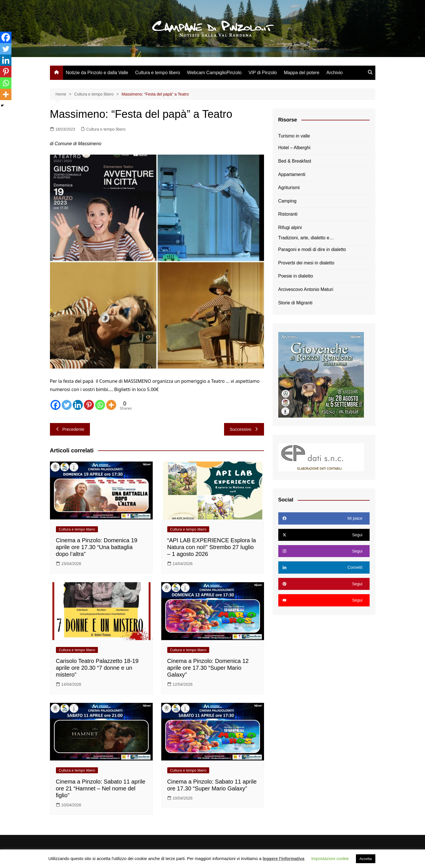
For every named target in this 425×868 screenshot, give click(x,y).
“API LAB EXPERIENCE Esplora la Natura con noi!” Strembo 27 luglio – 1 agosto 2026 (212, 547)
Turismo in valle (294, 136)
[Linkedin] (78, 405)
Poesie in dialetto (296, 276)
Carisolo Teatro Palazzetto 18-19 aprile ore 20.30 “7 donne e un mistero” (97, 668)
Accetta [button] (365, 859)
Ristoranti (288, 214)
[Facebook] (56, 405)
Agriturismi (289, 188)
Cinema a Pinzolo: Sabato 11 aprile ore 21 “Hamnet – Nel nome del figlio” (101, 788)
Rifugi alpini (290, 227)
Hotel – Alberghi (294, 148)
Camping (287, 201)
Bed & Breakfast (295, 161)
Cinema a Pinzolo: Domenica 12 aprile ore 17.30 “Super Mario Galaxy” (208, 668)
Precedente (70, 429)
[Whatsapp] (100, 405)
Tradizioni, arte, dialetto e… (306, 238)
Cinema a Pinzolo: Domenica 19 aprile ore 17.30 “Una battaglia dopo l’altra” (97, 547)
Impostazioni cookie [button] (330, 858)
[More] (111, 405)
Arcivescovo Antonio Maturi (306, 289)
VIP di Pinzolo (263, 73)
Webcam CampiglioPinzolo (214, 73)
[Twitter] (67, 405)
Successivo (244, 429)
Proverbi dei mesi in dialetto (306, 263)
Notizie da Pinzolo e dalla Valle (97, 73)
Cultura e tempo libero (157, 73)
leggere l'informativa (283, 858)
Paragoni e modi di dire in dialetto (312, 249)
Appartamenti (292, 174)
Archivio (334, 73)
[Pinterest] (89, 405)
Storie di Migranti (295, 303)
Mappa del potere (302, 73)
